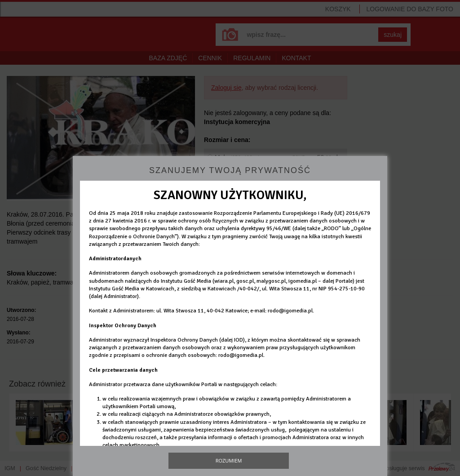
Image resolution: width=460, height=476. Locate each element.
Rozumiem (229, 460)
